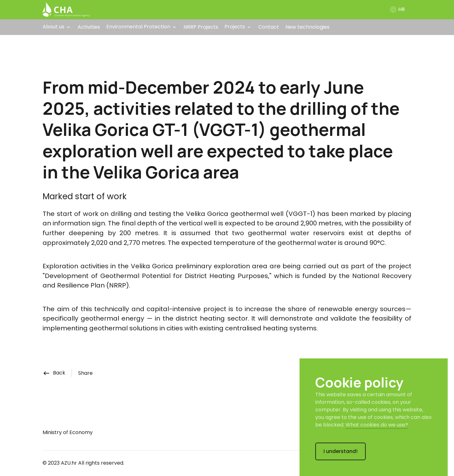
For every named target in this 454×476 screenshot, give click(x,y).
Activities (89, 27)
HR (397, 9)
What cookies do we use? (377, 425)
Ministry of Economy (68, 432)
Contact (269, 27)
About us (53, 27)
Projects (235, 27)
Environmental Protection (138, 27)
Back (54, 373)
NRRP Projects (201, 27)
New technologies (307, 27)
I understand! (340, 451)
